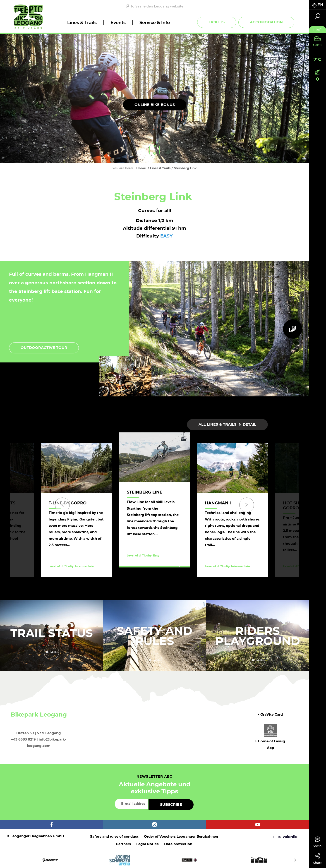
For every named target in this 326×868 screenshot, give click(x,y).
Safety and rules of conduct (114, 837)
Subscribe (171, 805)
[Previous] (62, 505)
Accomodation (266, 22)
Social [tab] (318, 842)
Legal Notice (147, 844)
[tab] (318, 5)
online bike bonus (155, 105)
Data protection (178, 844)
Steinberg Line (145, 492)
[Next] (247, 505)
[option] (155, 510)
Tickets (217, 22)
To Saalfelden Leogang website (155, 6)
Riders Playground (258, 636)
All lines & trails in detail (227, 424)
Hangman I (218, 503)
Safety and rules (155, 636)
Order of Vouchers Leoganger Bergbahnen (181, 837)
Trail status (52, 633)
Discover (149, 571)
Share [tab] (318, 859)
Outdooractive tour (44, 348)
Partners (123, 844)
